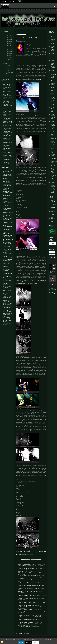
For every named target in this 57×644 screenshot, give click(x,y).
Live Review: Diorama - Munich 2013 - (30, 605)
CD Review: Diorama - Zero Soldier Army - (31, 576)
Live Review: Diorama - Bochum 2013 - (30, 610)
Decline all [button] (28, 642)
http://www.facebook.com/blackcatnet (24, 554)
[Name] (52, 252)
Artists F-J (9, 40)
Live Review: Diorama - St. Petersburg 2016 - (31, 568)
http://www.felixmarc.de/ (39, 78)
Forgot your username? (53, 290)
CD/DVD (5, 48)
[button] (17, 634)
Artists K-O (10, 42)
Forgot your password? (53, 287)
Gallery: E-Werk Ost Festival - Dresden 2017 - (32, 564)
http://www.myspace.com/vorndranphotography (33, 553)
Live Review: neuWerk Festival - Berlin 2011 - (31, 614)
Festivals (9, 36)
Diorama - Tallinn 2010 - (27, 625)
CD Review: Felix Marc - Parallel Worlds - (31, 622)
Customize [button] (36, 642)
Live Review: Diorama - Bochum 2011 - (30, 624)
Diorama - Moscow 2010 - (27, 628)
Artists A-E (10, 38)
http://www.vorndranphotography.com (25, 551)
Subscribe (53, 258)
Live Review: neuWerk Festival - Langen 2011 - (32, 615)
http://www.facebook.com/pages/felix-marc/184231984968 (29, 80)
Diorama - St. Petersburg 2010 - (29, 627)
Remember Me (53, 272)
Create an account (53, 293)
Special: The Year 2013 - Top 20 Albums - (31, 601)
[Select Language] (21, 34)
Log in (52, 284)
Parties (5, 63)
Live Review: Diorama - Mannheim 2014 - (31, 594)
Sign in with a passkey (52, 278)
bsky (20, 2)
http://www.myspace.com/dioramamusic (31, 282)
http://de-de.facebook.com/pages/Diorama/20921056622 (31, 283)
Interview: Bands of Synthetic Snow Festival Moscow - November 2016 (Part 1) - (30, 571)
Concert (6, 34)
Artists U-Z (10, 46)
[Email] (52, 254)
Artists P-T (10, 44)
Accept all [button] (21, 642)
